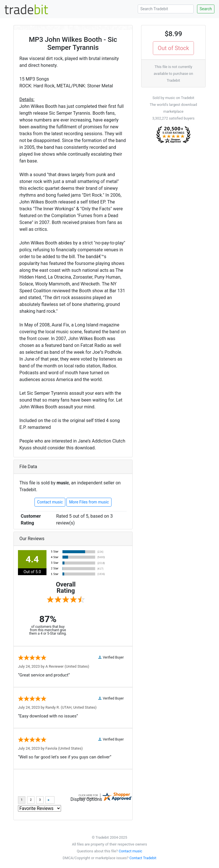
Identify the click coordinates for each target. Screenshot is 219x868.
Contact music (50, 502)
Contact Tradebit (143, 858)
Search (206, 9)
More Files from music (89, 502)
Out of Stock (173, 48)
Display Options (86, 799)
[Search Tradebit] (166, 9)
